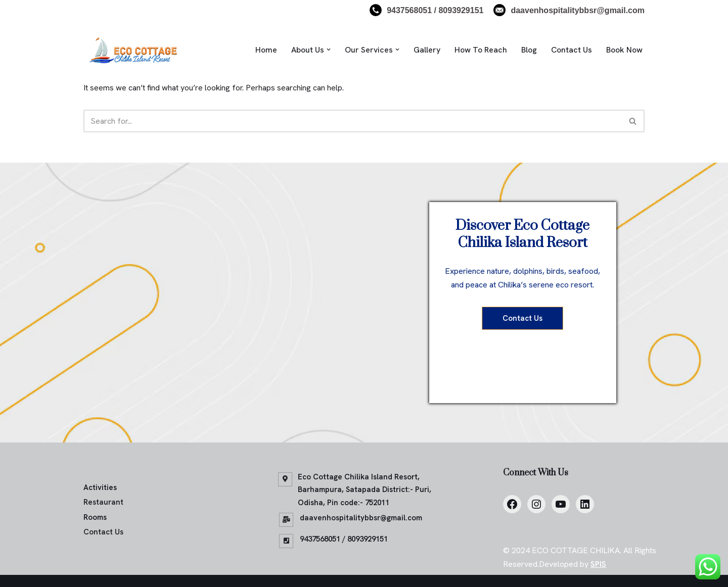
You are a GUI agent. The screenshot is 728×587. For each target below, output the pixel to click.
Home (266, 50)
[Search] (353, 121)
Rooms (95, 517)
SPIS (598, 564)
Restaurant (103, 502)
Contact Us (572, 50)
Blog (529, 50)
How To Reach (481, 50)
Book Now (624, 50)
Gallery (427, 50)
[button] (329, 50)
